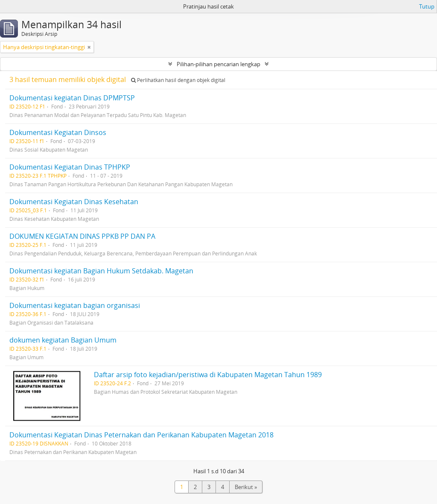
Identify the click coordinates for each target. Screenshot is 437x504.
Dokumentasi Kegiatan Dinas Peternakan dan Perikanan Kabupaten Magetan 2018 (141, 435)
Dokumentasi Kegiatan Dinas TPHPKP (70, 167)
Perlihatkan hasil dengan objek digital (178, 80)
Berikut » (246, 487)
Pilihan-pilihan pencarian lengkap (218, 64)
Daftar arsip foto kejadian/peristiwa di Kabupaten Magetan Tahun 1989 (208, 375)
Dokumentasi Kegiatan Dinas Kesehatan (74, 202)
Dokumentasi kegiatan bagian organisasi (75, 305)
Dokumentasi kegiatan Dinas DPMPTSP (72, 98)
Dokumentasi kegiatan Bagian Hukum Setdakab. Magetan (101, 271)
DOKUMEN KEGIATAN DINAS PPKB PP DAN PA (82, 236)
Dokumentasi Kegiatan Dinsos (58, 132)
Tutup (427, 6)
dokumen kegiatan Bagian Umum (63, 340)
